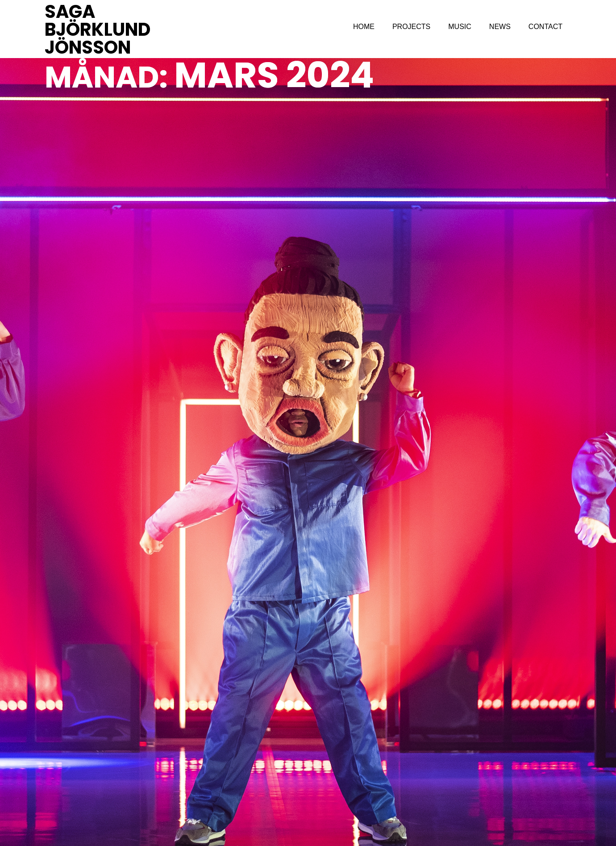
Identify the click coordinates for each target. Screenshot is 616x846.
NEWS (500, 27)
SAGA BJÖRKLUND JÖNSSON (98, 29)
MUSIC (460, 27)
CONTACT (545, 27)
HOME (364, 27)
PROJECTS (411, 27)
